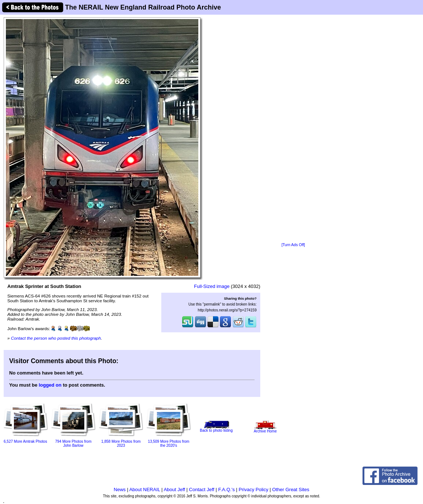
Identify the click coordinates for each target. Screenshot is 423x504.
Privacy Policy (253, 490)
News (120, 490)
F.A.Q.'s (226, 490)
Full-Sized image (212, 286)
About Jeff (174, 490)
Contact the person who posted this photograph (56, 338)
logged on (50, 385)
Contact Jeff (202, 490)
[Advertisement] (293, 129)
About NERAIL (145, 490)
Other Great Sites (291, 490)
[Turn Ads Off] (293, 245)
